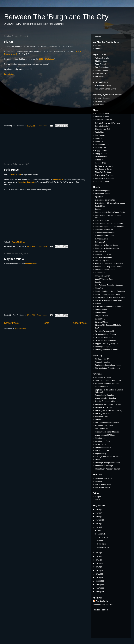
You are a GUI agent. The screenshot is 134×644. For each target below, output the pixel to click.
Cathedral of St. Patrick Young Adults (110, 212)
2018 (98, 527)
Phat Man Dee (101, 157)
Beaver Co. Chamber (104, 407)
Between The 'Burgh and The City (56, 17)
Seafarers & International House (108, 365)
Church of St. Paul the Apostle (107, 248)
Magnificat (99, 288)
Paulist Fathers (101, 310)
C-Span (98, 497)
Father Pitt (99, 138)
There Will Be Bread (103, 172)
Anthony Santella (102, 58)
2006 (98, 592)
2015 (98, 560)
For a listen (9, 74)
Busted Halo (100, 206)
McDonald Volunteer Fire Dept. (107, 384)
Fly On (9, 42)
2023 (98, 517)
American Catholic (102, 194)
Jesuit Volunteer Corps (104, 279)
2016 (98, 556)
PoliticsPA (99, 160)
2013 (98, 567)
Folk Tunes (11, 170)
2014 (98, 563)
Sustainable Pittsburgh (104, 466)
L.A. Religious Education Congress (109, 285)
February (102, 537)
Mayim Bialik (31, 264)
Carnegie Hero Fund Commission (109, 456)
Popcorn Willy (101, 453)
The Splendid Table (103, 484)
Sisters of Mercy (102, 322)
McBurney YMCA (102, 359)
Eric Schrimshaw (102, 67)
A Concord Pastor (102, 114)
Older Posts (80, 323)
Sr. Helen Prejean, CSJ (104, 331)
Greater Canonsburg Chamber (107, 401)
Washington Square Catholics (107, 350)
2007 (98, 588)
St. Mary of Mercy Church (105, 334)
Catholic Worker (101, 239)
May (100, 530)
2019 (98, 524)
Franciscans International (105, 270)
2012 (98, 570)
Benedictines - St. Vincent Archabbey (110, 203)
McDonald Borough (103, 377)
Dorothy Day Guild (102, 260)
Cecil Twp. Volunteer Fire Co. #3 (108, 381)
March (101, 534)
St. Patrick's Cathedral (104, 337)
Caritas (98, 209)
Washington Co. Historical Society (109, 410)
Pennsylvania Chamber (104, 395)
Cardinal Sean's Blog (104, 120)
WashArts (99, 420)
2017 (98, 553)
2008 (98, 585)
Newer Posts (11, 323)
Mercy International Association (108, 294)
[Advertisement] (45, 146)
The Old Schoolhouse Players (107, 423)
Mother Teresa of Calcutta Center (108, 300)
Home (46, 323)
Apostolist (99, 197)
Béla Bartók (58, 179)
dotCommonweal (102, 181)
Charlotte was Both (103, 129)
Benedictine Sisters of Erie (106, 200)
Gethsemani (100, 273)
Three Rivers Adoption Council (107, 469)
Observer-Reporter (103, 98)
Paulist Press (100, 313)
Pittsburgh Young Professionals (108, 463)
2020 (98, 520)
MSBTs (98, 303)
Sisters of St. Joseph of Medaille (108, 325)
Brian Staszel (100, 64)
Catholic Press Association (106, 233)
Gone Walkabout (102, 144)
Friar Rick (99, 141)
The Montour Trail (102, 429)
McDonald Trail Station (104, 426)
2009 (98, 581)
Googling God (101, 147)
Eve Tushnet (100, 135)
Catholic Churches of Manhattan (108, 123)
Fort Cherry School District (106, 89)
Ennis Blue (99, 132)
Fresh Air (99, 481)
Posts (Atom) (21, 328)
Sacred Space (101, 319)
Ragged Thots (101, 163)
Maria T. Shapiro (102, 70)
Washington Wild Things (105, 435)
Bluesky (98, 49)
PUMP (98, 460)
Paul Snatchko (102, 601)
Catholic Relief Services (105, 236)
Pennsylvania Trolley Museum (107, 432)
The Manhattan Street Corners (107, 368)
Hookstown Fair (101, 417)
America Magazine (103, 191)
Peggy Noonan (101, 154)
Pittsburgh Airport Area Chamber (108, 404)
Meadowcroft (100, 438)
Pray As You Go (101, 316)
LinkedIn (98, 46)
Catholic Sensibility (103, 126)
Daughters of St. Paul (104, 254)
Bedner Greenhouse (103, 447)
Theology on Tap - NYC (104, 347)
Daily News (100, 104)
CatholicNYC (100, 242)
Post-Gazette (100, 101)
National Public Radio (104, 478)
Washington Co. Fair (103, 413)
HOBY (98, 500)
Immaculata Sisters (103, 276)
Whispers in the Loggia (104, 178)
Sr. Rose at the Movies (104, 166)
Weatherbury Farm (103, 441)
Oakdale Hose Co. (102, 387)
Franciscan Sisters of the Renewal (109, 263)
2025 (98, 510)
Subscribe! (97, 37)
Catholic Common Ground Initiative (109, 224)
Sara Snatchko (101, 73)
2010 (98, 577)
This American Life (103, 487)
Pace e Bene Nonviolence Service (109, 306)
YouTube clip (15, 174)
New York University (103, 86)
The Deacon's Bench (103, 169)
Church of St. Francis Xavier (106, 245)
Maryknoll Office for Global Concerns (110, 291)
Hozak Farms (100, 444)
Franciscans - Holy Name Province (109, 267)
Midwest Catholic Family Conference (110, 297)
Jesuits (98, 282)
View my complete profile (103, 605)
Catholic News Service (104, 230)
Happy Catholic (101, 150)
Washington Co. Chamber (105, 398)
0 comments (42, 126)
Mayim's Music (14, 259)
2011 (98, 574)
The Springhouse (102, 450)
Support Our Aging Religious (107, 343)
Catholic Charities (102, 220)
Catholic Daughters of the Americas (109, 227)
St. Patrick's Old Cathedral (106, 340)
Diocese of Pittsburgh (104, 257)
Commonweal (101, 251)
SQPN (98, 328)
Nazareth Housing (102, 362)
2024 (98, 513)
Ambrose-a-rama (102, 117)
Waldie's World (101, 76)
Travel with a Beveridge (104, 175)
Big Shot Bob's (101, 61)
